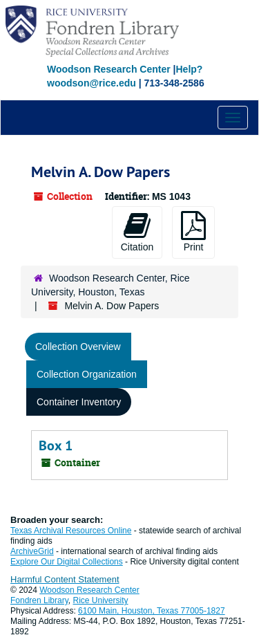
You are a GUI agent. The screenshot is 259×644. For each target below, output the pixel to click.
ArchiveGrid (32, 551)
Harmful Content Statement (65, 579)
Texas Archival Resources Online (71, 531)
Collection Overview (78, 347)
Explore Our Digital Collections (67, 562)
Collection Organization (87, 374)
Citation (137, 232)
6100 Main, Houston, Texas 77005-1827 (152, 611)
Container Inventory (79, 402)
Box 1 (56, 445)
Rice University (101, 600)
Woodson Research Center (109, 69)
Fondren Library (39, 600)
